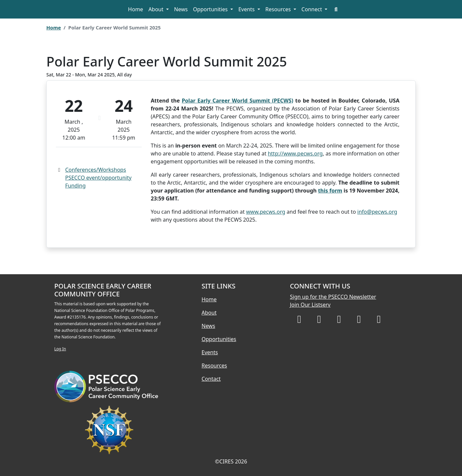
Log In (60, 349)
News (181, 9)
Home (136, 9)
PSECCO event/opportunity (98, 178)
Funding (75, 186)
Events (247, 9)
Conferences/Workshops (96, 170)
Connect (312, 9)
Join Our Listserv (310, 305)
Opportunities (211, 9)
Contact (211, 379)
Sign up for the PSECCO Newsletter (333, 297)
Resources (279, 9)
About (157, 9)
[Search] (336, 9)
